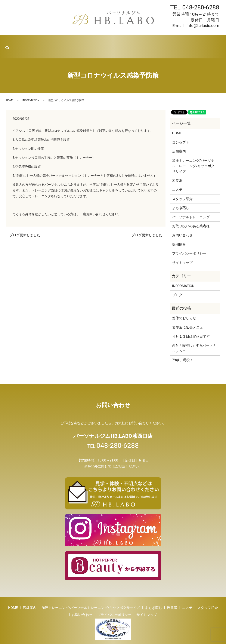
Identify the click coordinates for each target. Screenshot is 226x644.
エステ (112, 41)
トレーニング (52, 41)
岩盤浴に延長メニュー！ (191, 316)
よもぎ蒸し (76, 41)
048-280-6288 (201, 7)
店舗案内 (30, 41)
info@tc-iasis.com (203, 26)
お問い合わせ (194, 41)
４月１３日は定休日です (191, 325)
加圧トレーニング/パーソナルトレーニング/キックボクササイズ (193, 154)
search (218, 41)
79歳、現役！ (183, 348)
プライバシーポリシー (189, 242)
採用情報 (171, 41)
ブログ (153, 41)
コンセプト (181, 131)
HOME (13, 41)
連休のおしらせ (184, 306)
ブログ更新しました (25, 223)
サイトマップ (182, 251)
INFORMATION (31, 89)
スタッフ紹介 (133, 41)
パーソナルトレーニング (191, 206)
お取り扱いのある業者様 (191, 214)
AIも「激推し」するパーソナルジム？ (194, 337)
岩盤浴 (96, 41)
